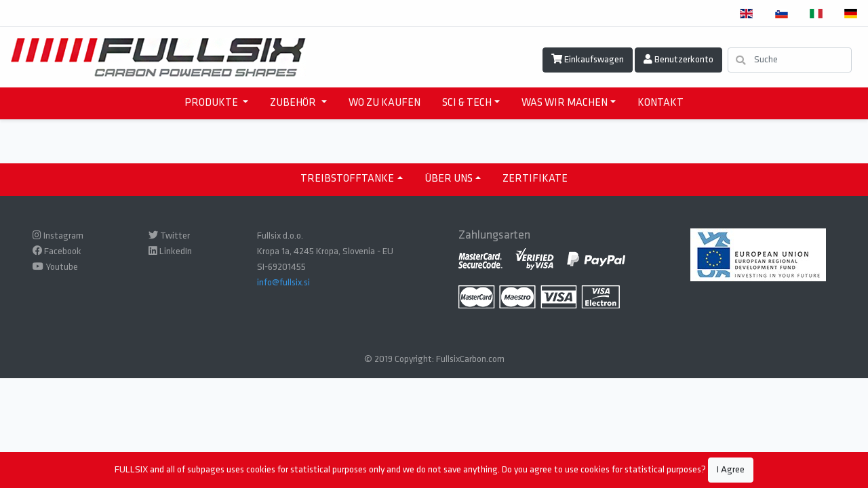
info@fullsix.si (283, 283)
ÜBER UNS (449, 179)
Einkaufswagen (588, 60)
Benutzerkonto (678, 60)
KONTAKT (660, 103)
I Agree (731, 470)
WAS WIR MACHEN (565, 103)
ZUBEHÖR (294, 103)
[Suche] (790, 60)
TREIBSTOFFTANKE (347, 179)
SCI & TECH (467, 103)
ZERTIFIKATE (535, 179)
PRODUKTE (212, 103)
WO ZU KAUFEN (384, 103)
